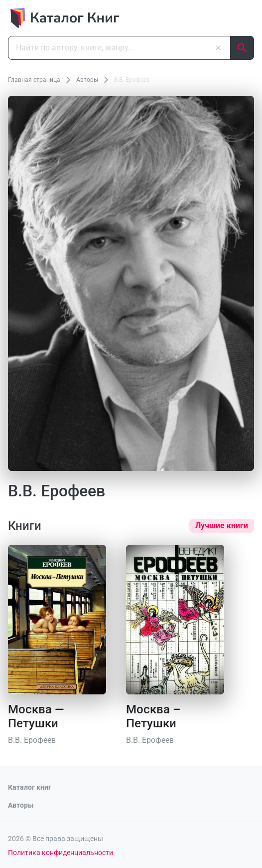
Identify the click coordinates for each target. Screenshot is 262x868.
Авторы (87, 80)
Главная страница (34, 80)
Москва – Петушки (153, 716)
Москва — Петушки (36, 716)
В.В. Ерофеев (32, 740)
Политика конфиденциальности (61, 853)
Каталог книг (30, 787)
